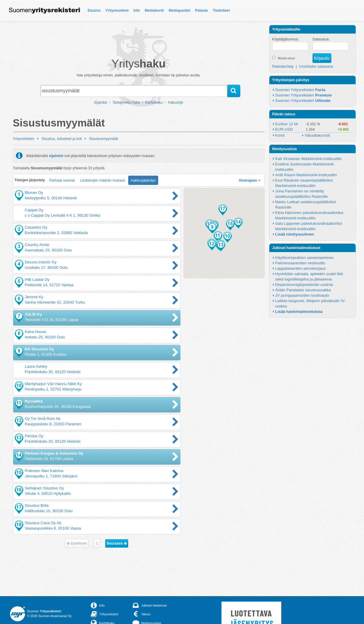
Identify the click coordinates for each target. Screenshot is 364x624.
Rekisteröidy (283, 66)
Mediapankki (179, 10)
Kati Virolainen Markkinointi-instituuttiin (309, 159)
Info (137, 10)
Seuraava (117, 543)
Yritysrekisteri (24, 139)
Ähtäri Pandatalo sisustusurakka (303, 290)
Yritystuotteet (117, 10)
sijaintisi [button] (56, 156)
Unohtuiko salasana (316, 66)
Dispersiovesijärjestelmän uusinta (304, 285)
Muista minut (286, 58)
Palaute (201, 10)
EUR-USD (284, 129)
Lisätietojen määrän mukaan (103, 180)
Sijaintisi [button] (101, 103)
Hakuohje (176, 103)
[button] (212, 228)
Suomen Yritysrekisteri (300, 90)
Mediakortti (154, 10)
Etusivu (94, 10)
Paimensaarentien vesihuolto (300, 263)
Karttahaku (154, 103)
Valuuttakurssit (317, 135)
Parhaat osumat (62, 180)
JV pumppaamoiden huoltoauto (302, 295)
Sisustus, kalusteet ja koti (62, 139)
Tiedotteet (221, 10)
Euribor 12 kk (287, 124)
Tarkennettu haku (126, 103)
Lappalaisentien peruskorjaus (301, 268)
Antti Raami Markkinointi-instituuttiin (306, 175)
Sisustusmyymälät (104, 139)
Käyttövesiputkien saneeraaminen (305, 258)
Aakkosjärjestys (143, 180)
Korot (280, 135)
